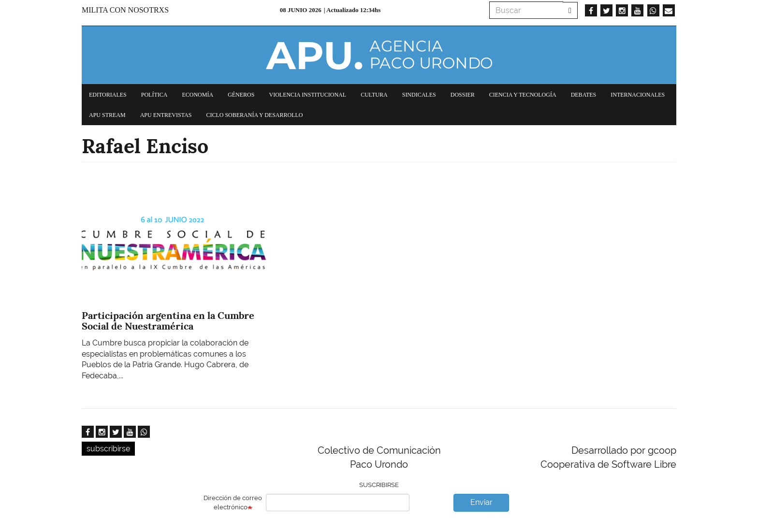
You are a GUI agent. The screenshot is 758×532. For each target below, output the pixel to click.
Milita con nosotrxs (125, 10)
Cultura (374, 95)
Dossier (463, 95)
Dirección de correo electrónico (233, 503)
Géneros (241, 95)
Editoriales (108, 95)
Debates (584, 95)
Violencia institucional (307, 95)
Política (154, 95)
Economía (197, 95)
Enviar (481, 502)
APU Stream (107, 115)
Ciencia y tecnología (523, 95)
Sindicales (419, 95)
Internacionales (638, 95)
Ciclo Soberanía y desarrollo (254, 115)
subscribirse (108, 449)
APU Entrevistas (166, 115)
